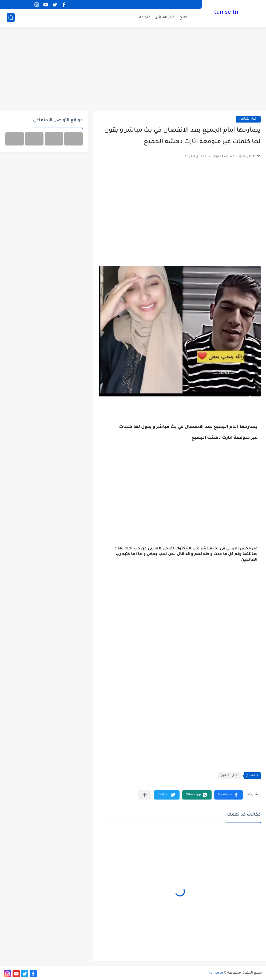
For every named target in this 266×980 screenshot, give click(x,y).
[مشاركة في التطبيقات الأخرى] (145, 795)
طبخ (183, 17)
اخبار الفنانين (165, 17)
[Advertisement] (133, 69)
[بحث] (11, 18)
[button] (229, 795)
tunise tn (226, 13)
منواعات (144, 17)
